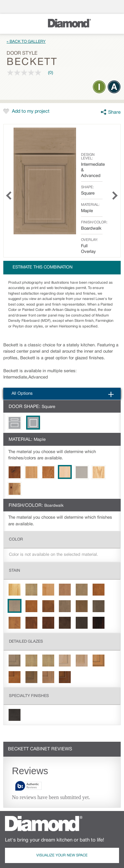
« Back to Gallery (26, 42)
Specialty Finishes (29, 696)
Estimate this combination (42, 267)
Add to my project (31, 112)
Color (16, 539)
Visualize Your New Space (62, 855)
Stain (15, 571)
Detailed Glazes (26, 641)
